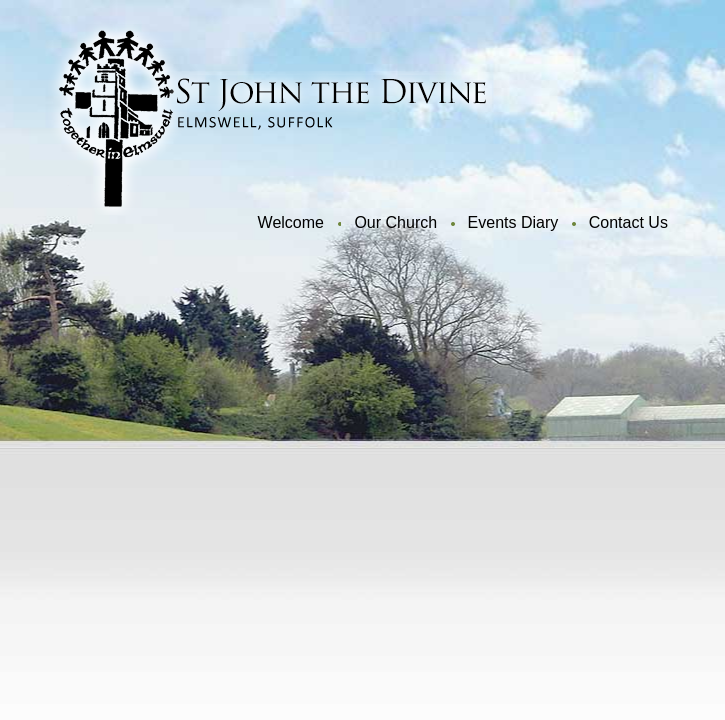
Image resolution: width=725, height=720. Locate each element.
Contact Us (628, 222)
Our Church (395, 222)
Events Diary (513, 222)
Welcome (291, 222)
